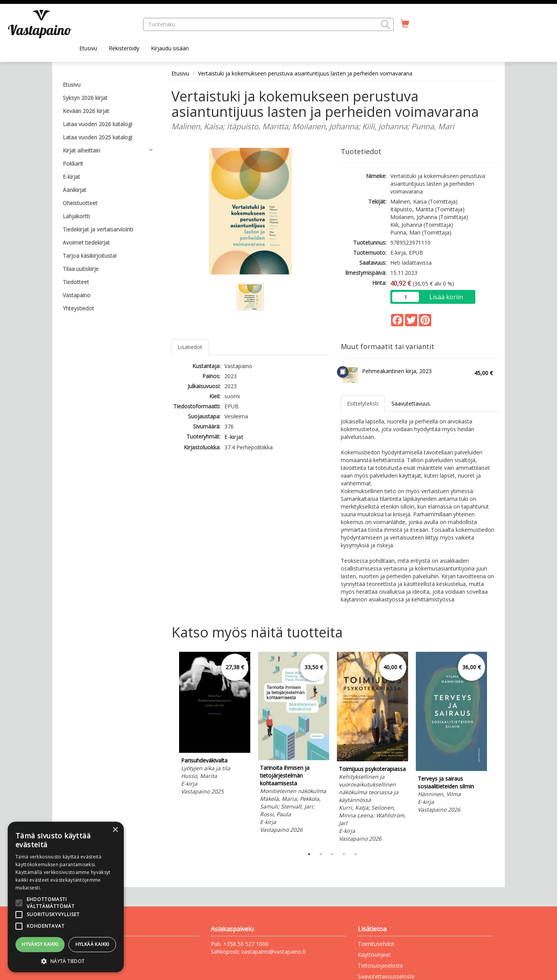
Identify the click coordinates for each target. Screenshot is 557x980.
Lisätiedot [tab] (190, 347)
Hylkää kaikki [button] (92, 944)
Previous (169, 748)
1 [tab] (309, 854)
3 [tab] (332, 854)
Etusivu (88, 48)
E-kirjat (234, 437)
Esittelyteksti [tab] (363, 403)
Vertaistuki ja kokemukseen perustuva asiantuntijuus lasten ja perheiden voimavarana (305, 73)
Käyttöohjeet (374, 955)
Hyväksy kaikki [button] (40, 944)
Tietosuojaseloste (380, 965)
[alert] (66, 897)
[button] (385, 24)
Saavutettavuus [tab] (411, 403)
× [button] (115, 830)
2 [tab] (321, 854)
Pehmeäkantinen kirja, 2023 (397, 371)
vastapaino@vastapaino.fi (273, 952)
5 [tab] (355, 854)
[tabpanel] (215, 725)
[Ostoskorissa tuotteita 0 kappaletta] (405, 24)
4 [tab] (344, 854)
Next (495, 748)
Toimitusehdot (376, 944)
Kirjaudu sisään (170, 48)
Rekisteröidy (124, 48)
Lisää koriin (446, 297)
